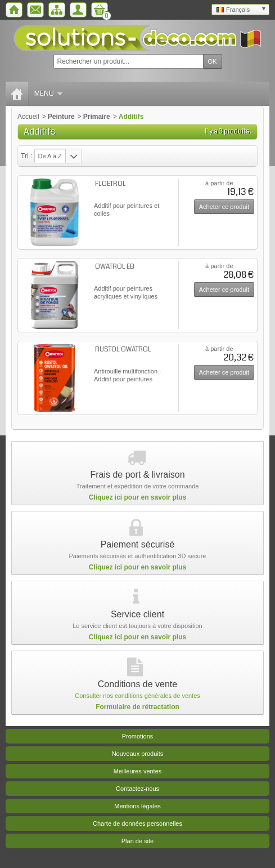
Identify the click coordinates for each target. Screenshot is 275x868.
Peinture (61, 117)
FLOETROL (111, 184)
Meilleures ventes (138, 771)
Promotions (138, 736)
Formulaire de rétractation (137, 707)
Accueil (28, 117)
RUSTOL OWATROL (123, 350)
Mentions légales (137, 806)
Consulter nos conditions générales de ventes (137, 696)
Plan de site (137, 841)
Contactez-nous (137, 789)
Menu (48, 94)
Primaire (97, 117)
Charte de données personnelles (137, 824)
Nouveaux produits (138, 754)
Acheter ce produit (224, 207)
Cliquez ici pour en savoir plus (137, 497)
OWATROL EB (115, 267)
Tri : (26, 156)
